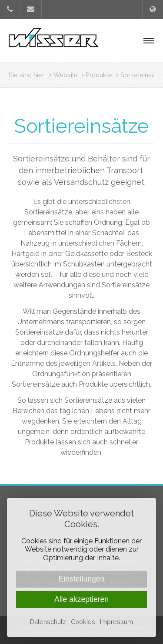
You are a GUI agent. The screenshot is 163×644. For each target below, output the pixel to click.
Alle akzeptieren (81, 599)
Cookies (83, 622)
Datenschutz (48, 622)
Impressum (116, 622)
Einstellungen (82, 579)
